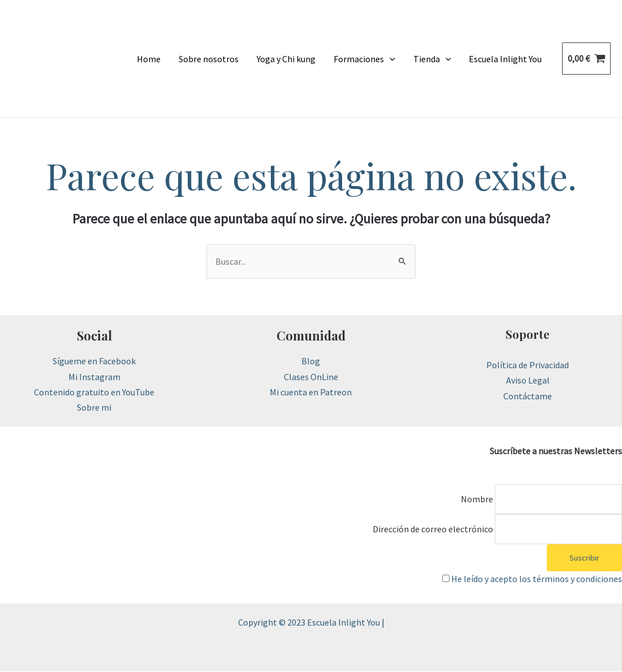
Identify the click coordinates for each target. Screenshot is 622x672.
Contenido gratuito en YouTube (94, 392)
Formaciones (364, 59)
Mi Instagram (94, 377)
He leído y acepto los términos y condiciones (537, 579)
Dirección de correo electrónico (432, 529)
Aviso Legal (528, 381)
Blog (311, 361)
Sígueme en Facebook (94, 361)
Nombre (476, 499)
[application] (390, 59)
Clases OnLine (311, 377)
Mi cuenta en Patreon (311, 392)
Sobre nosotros (209, 59)
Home (149, 59)
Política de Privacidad (528, 365)
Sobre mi (94, 407)
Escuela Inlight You (505, 59)
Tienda (432, 59)
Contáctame (528, 396)
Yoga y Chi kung (286, 59)
